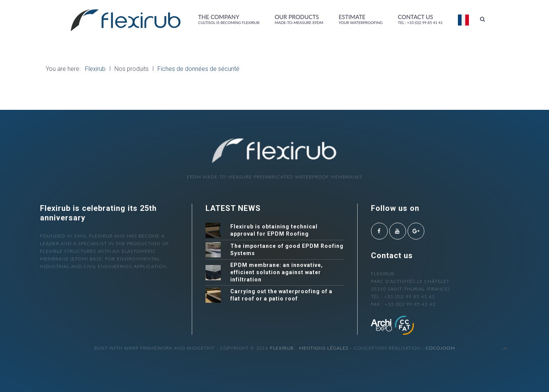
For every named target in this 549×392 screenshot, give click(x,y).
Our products (299, 19)
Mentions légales (324, 348)
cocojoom (440, 348)
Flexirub (282, 348)
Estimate (360, 19)
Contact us (421, 19)
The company (229, 19)
